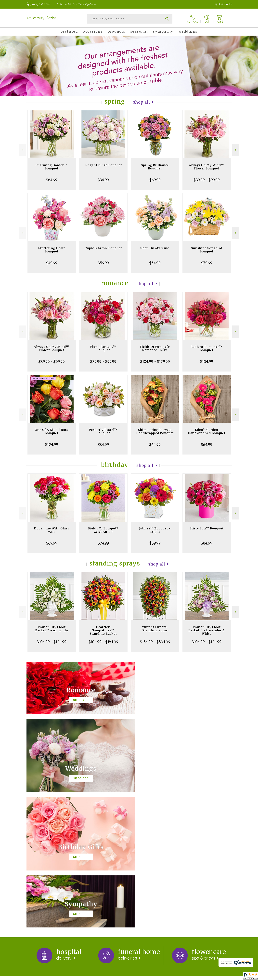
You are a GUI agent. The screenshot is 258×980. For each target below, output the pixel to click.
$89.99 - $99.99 (207, 180)
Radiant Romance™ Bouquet (207, 348)
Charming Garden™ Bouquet (52, 167)
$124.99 (52, 444)
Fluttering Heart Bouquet (52, 250)
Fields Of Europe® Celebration (103, 530)
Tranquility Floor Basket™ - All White (52, 629)
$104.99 (207, 361)
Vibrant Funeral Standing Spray (155, 629)
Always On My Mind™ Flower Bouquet (207, 167)
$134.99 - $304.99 (155, 642)
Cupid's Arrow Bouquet (103, 248)
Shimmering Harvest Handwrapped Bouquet (155, 431)
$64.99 (155, 444)
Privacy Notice (177, 977)
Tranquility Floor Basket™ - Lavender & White (207, 630)
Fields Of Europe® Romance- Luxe (155, 348)
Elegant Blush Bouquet (103, 165)
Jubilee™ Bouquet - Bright (155, 530)
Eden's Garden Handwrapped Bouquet (207, 431)
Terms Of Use (157, 977)
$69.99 (155, 180)
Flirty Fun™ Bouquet (207, 528)
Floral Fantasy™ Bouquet (103, 348)
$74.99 (103, 543)
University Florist (41, 18)
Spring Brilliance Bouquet (155, 167)
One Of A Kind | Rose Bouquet (52, 431)
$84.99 (52, 180)
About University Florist (42, 847)
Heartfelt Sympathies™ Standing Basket (103, 630)
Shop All (142, 102)
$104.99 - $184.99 (103, 642)
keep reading (101, 854)
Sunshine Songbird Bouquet (207, 250)
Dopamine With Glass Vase (52, 530)
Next (236, 150)
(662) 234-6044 (41, 4)
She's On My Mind (155, 248)
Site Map (223, 977)
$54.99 (155, 263)
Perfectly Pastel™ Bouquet (103, 431)
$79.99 (207, 263)
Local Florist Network (202, 977)
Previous (22, 150)
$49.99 (52, 263)
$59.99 (103, 263)
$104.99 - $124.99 (52, 642)
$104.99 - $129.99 (155, 361)
